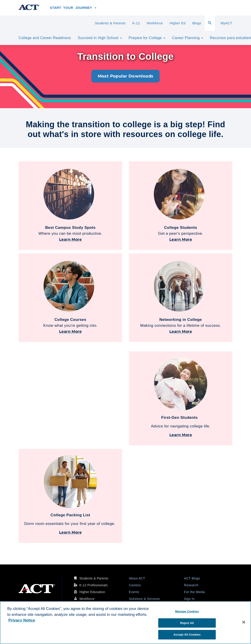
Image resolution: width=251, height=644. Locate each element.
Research (191, 585)
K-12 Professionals (94, 585)
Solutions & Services (144, 599)
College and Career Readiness (45, 38)
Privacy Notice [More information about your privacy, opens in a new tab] (22, 620)
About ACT (137, 578)
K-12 (136, 23)
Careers (135, 585)
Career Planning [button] (188, 38)
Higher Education (92, 592)
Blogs (197, 23)
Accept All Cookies (187, 635)
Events (134, 592)
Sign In (189, 599)
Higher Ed (178, 23)
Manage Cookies (187, 611)
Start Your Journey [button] (73, 8)
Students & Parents (110, 23)
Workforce (155, 23)
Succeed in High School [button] (100, 38)
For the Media (195, 592)
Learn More (70, 239)
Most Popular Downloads (126, 76)
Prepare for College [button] (147, 38)
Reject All (187, 623)
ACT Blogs (192, 578)
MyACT (226, 23)
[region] (125, 623)
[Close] (244, 622)
